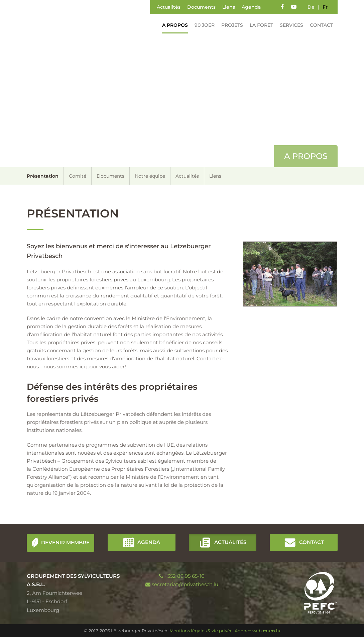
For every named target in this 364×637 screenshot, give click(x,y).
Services (289, 25)
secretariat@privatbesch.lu (185, 584)
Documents (201, 7)
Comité (78, 176)
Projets (230, 25)
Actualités (169, 7)
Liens (229, 7)
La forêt (259, 25)
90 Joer (203, 25)
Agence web (248, 631)
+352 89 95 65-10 (185, 576)
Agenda (251, 7)
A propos (173, 25)
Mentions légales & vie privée (201, 631)
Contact (319, 25)
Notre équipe (150, 176)
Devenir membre (65, 542)
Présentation (43, 176)
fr (325, 7)
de (311, 7)
